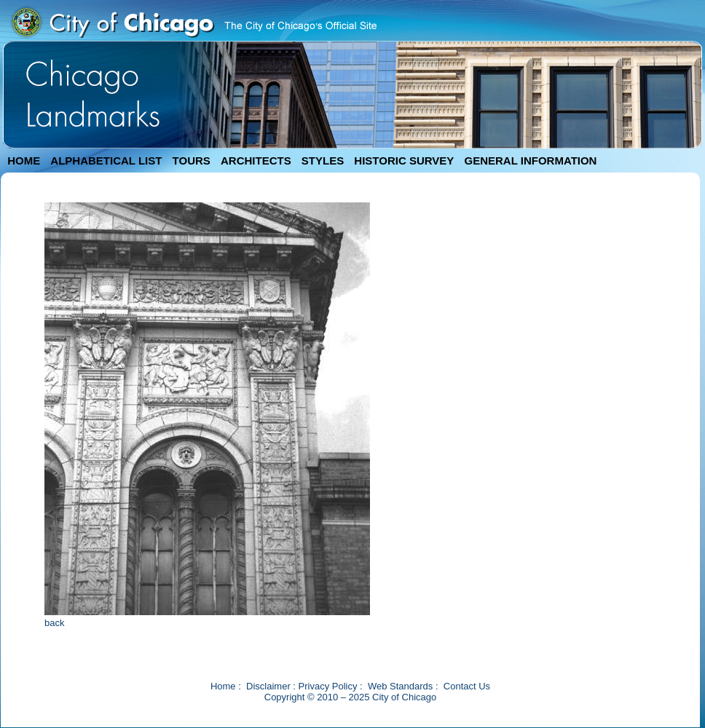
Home (223, 686)
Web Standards (400, 686)
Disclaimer (268, 686)
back (54, 623)
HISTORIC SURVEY (404, 161)
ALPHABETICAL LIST (106, 161)
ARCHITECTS (256, 161)
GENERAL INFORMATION (531, 161)
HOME (24, 161)
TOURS (192, 161)
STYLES (323, 161)
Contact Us (467, 686)
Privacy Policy (328, 686)
